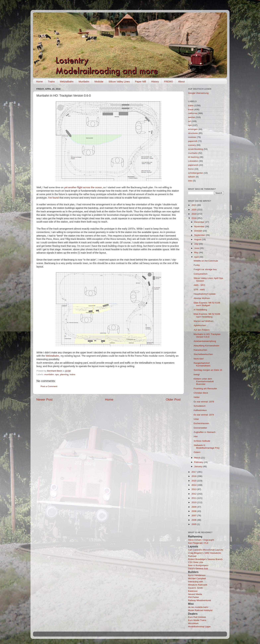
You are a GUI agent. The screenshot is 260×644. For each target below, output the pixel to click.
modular (192, 137)
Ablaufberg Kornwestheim (207, 346)
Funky (197, 265)
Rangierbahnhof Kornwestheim (202, 364)
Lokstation (193, 161)
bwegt (197, 374)
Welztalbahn (67, 81)
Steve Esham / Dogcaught (201, 540)
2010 (194, 502)
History (155, 81)
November (200, 226)
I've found (53, 198)
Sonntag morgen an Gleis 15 (208, 370)
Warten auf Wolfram (204, 321)
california (193, 113)
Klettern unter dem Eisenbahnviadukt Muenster (204, 381)
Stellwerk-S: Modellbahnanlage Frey (207, 447)
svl (189, 121)
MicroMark (193, 623)
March (198, 458)
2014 (194, 485)
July (196, 244)
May (197, 252)
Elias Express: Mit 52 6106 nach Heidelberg (207, 315)
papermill (193, 141)
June (197, 248)
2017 (194, 472)
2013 (194, 489)
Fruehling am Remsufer (205, 389)
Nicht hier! (199, 359)
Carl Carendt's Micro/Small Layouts (206, 550)
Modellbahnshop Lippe (199, 627)
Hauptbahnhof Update (205, 294)
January (198, 466)
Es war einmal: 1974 (204, 415)
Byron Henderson (197, 575)
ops (57, 374)
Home (39, 81)
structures (193, 133)
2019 (194, 214)
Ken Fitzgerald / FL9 (198, 543)
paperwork (193, 165)
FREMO (168, 81)
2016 (194, 476)
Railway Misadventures (200, 600)
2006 (194, 520)
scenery (192, 145)
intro (190, 181)
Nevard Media (195, 594)
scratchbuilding (195, 149)
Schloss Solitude (202, 441)
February (199, 462)
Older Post (173, 399)
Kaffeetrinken (200, 410)
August (198, 239)
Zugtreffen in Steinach (205, 432)
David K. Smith (195, 588)
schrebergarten (196, 173)
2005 (194, 524)
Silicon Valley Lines (119, 81)
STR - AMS (199, 290)
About (181, 81)
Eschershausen (201, 423)
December (200, 222)
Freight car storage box (205, 269)
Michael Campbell (197, 578)
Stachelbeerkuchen (203, 354)
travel (191, 109)
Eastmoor (193, 591)
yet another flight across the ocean (83, 187)
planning (64, 374)
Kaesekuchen (200, 350)
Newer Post (44, 399)
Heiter (197, 397)
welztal (191, 117)
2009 (194, 507)
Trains (51, 81)
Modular (99, 81)
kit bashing (193, 157)
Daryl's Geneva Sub (198, 569)
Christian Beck (201, 393)
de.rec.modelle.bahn (198, 607)
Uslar (196, 419)
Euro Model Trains (197, 620)
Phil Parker (194, 597)
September (200, 235)
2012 (194, 494)
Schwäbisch (200, 406)
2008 (194, 511)
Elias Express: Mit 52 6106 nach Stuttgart (207, 304)
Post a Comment (49, 386)
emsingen (193, 129)
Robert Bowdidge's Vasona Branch (205, 559)
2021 (194, 205)
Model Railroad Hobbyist (200, 610)
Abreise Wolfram (202, 298)
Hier (196, 436)
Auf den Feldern (202, 330)
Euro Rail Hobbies (197, 617)
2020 (194, 210)
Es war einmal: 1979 (204, 402)
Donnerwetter (200, 428)
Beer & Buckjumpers (198, 565)
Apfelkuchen (200, 325)
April (197, 257)
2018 (194, 218)
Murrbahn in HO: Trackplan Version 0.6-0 (207, 336)
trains (72, 374)
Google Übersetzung (198, 93)
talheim (192, 177)
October (198, 231)
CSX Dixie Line (196, 562)
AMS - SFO (199, 285)
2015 (194, 481)
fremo (191, 169)
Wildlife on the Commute (206, 261)
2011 (194, 498)
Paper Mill (141, 81)
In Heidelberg (200, 310)
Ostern (197, 452)
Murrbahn (84, 81)
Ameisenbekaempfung (205, 341)
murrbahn (49, 374)
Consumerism (201, 274)
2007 (194, 515)
